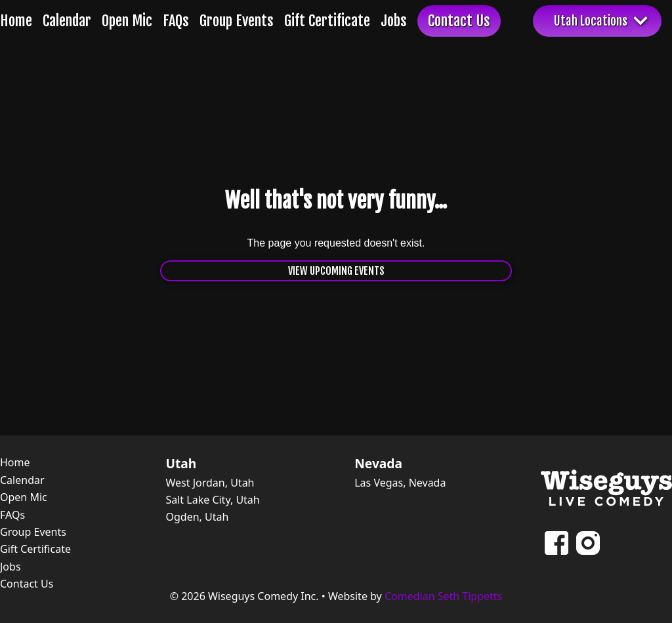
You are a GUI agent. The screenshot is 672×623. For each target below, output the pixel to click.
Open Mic (127, 21)
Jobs (394, 21)
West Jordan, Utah (210, 483)
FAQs (176, 21)
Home (16, 21)
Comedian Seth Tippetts (443, 596)
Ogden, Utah (197, 517)
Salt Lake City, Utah (212, 500)
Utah (181, 464)
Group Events (237, 21)
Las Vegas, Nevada (400, 483)
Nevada (378, 464)
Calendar (67, 21)
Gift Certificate (327, 21)
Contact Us (459, 21)
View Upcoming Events (336, 271)
